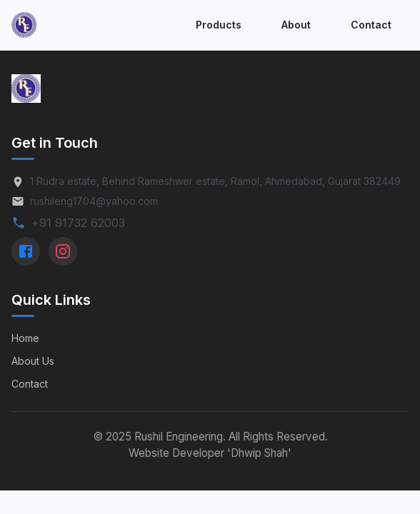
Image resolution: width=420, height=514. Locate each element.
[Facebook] (26, 251)
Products (219, 25)
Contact (371, 25)
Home (25, 338)
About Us (33, 361)
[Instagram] (63, 251)
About (296, 25)
